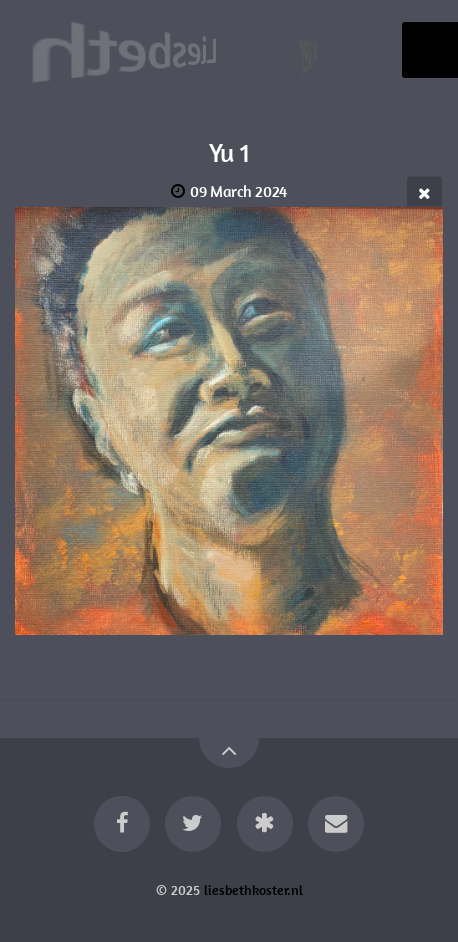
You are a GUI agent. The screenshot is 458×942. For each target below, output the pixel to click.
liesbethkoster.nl (253, 890)
